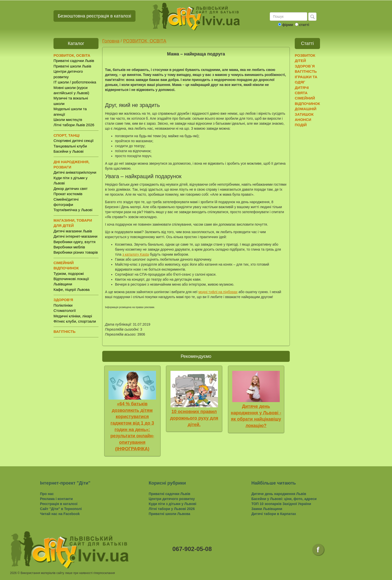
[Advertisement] (314, 208)
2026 (13, 573)
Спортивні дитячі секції (73, 141)
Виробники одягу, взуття (74, 242)
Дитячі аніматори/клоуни (75, 172)
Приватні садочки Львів (74, 61)
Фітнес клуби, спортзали (75, 321)
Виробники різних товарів (76, 252)
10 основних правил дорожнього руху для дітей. (194, 418)
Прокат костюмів (68, 194)
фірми (288, 25)
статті (304, 25)
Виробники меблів (69, 247)
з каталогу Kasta (135, 254)
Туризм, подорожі (69, 274)
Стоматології (65, 310)
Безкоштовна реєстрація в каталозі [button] (94, 16)
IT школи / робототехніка (75, 82)
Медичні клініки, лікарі (73, 316)
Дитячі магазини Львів (73, 231)
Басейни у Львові (68, 151)
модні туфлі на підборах (218, 292)
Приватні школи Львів (72, 66)
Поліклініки (63, 305)
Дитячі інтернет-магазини (75, 236)
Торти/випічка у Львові (73, 210)
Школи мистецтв (68, 120)
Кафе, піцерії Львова (71, 290)
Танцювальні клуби (70, 146)
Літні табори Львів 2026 (74, 125)
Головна (111, 41)
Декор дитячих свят (70, 189)
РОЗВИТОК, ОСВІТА (145, 41)
